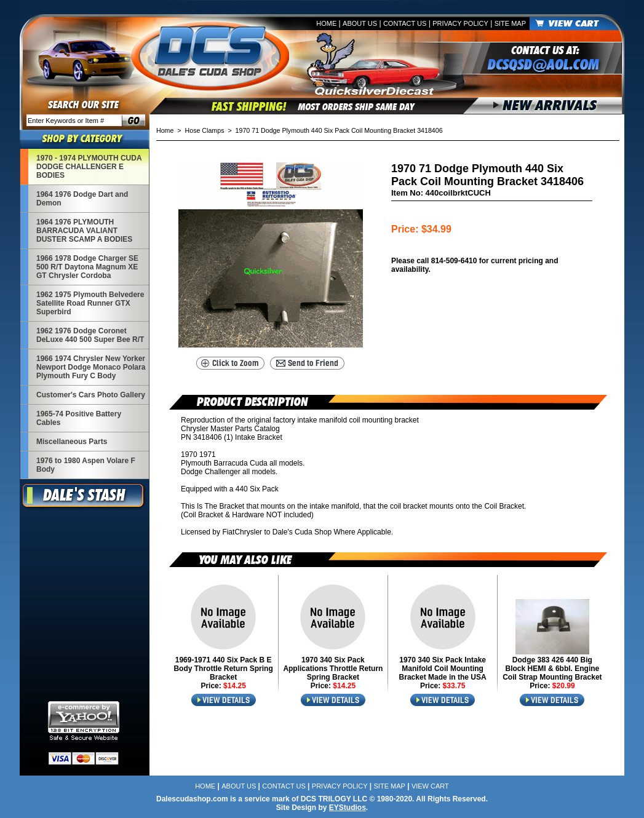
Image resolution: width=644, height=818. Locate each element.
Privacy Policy (460, 23)
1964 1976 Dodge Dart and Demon (82, 199)
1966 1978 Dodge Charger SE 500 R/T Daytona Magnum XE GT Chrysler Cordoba (87, 267)
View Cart (430, 786)
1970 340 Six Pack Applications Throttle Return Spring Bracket (333, 669)
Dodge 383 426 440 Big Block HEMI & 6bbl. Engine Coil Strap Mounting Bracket (552, 669)
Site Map (510, 23)
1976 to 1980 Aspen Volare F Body (86, 465)
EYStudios (348, 808)
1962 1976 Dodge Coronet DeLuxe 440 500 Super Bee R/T (90, 335)
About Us (360, 23)
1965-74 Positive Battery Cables (79, 418)
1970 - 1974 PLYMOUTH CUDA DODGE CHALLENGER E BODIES (89, 167)
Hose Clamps (205, 130)
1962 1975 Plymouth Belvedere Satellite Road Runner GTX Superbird (90, 303)
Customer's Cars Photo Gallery (91, 395)
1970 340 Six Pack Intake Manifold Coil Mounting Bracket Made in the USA (443, 669)
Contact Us (405, 23)
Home (326, 23)
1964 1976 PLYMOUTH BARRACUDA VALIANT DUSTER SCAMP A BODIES (84, 231)
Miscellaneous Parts (72, 442)
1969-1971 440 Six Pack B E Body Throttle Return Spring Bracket (223, 669)
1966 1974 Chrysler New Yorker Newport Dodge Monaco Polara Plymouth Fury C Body (91, 367)
